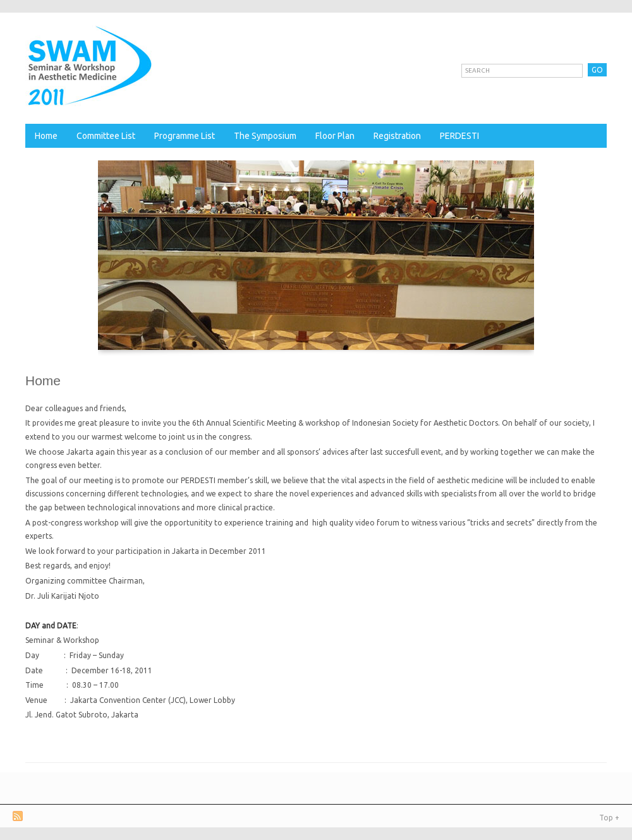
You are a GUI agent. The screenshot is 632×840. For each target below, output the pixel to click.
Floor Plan (335, 136)
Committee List (106, 136)
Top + (609, 818)
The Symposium (265, 136)
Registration (397, 136)
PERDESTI (459, 136)
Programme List (185, 136)
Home (46, 136)
